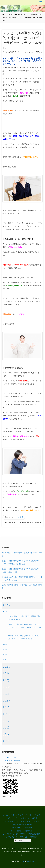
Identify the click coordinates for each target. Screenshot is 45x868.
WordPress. (30, 861)
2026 (6, 605)
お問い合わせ (12, 837)
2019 (6, 707)
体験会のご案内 (34, 834)
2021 (6, 694)
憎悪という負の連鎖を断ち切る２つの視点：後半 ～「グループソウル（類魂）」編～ (25, 627)
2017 (6, 721)
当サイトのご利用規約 (12, 760)
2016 (6, 728)
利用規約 (33, 837)
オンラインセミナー (10, 821)
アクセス (23, 837)
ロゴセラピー (36, 523)
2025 (6, 667)
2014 (6, 741)
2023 (6, 680)
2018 (6, 714)
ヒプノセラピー (12, 818)
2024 (6, 673)
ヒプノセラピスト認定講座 (21, 831)
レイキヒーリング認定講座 (21, 828)
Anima (22, 861)
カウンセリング (11, 523)
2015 (6, 734)
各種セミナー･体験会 (29, 818)
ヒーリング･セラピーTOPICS (17, 15)
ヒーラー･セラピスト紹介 (21, 824)
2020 (6, 700)
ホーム (5, 815)
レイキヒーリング (33, 815)
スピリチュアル (24, 523)
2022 (6, 687)
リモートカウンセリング (31, 821)
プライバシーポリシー (12, 757)
